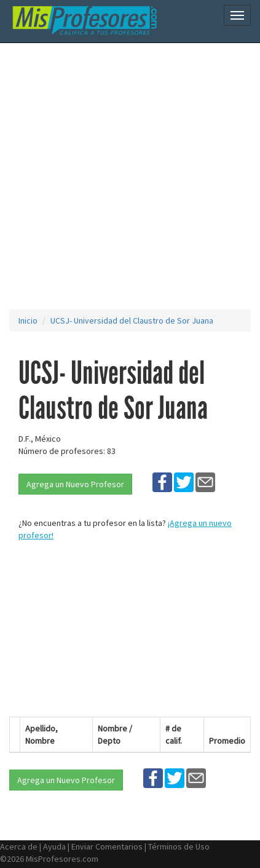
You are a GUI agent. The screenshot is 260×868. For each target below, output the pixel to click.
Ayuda (54, 846)
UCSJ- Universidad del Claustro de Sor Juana (132, 321)
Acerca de (19, 846)
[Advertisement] (130, 176)
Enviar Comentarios (107, 846)
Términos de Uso (179, 846)
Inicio (28, 321)
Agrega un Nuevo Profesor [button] (75, 484)
